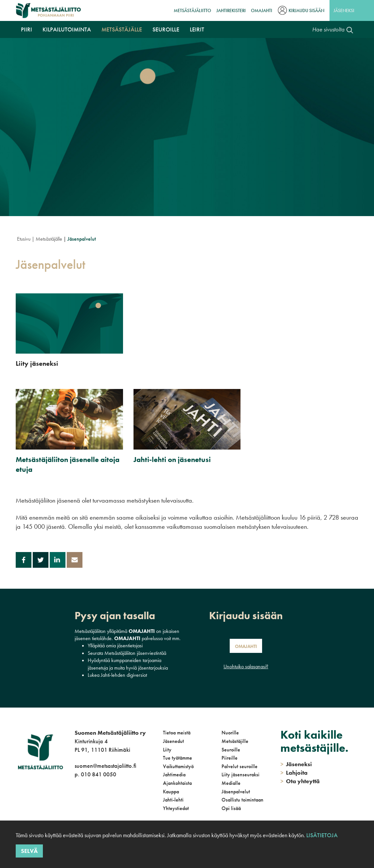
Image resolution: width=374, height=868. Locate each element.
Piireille (230, 758)
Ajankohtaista (177, 783)
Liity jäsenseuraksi (240, 775)
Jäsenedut (173, 741)
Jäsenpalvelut (236, 792)
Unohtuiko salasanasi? (246, 666)
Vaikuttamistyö (178, 766)
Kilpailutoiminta (67, 29)
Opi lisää (231, 808)
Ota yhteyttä (300, 781)
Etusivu (24, 239)
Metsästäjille (235, 741)
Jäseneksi (344, 10)
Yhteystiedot (176, 808)
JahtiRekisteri (231, 10)
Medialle (231, 783)
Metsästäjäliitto (192, 10)
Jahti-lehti (173, 800)
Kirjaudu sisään (306, 10)
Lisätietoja (322, 835)
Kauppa (171, 792)
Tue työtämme (178, 758)
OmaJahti (262, 10)
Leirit (197, 29)
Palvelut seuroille (240, 766)
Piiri (27, 29)
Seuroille (166, 29)
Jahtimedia (174, 775)
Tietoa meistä (177, 733)
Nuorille (230, 733)
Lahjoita (294, 773)
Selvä (29, 851)
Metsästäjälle (122, 29)
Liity (167, 750)
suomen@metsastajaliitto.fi (105, 766)
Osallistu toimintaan (242, 800)
